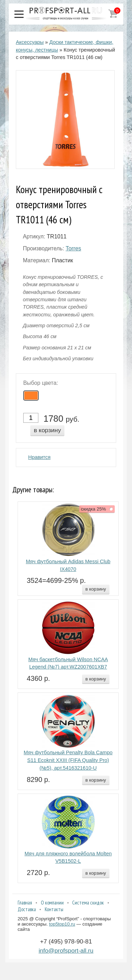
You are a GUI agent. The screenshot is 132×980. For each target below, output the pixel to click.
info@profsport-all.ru (66, 951)
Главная (25, 903)
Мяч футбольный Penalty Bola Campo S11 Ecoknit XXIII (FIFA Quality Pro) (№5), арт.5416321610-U (68, 760)
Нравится (39, 457)
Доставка (27, 909)
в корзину (47, 430)
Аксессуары (30, 42)
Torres (73, 248)
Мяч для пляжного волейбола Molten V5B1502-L (68, 857)
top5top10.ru (62, 924)
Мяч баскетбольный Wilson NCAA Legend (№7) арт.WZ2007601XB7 (68, 663)
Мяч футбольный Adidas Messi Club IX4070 (68, 565)
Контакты (54, 909)
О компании (52, 903)
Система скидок (88, 903)
